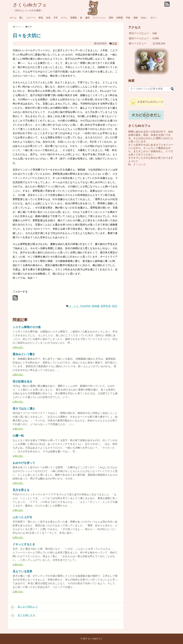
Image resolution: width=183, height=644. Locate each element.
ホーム (13, 18)
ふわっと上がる (22, 517)
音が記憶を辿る (22, 381)
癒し (22, 18)
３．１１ (74, 306)
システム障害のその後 (27, 327)
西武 (115, 306)
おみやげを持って (24, 463)
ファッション (99, 18)
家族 (41, 18)
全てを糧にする (23, 616)
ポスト (154, 18)
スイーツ (31, 18)
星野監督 (106, 306)
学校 (128, 18)
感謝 (136, 18)
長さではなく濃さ (24, 409)
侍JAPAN (85, 306)
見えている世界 (22, 571)
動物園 (96, 306)
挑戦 (111, 18)
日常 (56, 18)
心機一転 (18, 436)
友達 (48, 18)
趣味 (88, 18)
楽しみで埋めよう (24, 607)
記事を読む (18, 347)
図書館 (74, 18)
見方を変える (21, 490)
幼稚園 (120, 18)
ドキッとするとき (24, 544)
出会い (144, 18)
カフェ (64, 18)
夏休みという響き (24, 354)
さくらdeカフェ (30, 5)
